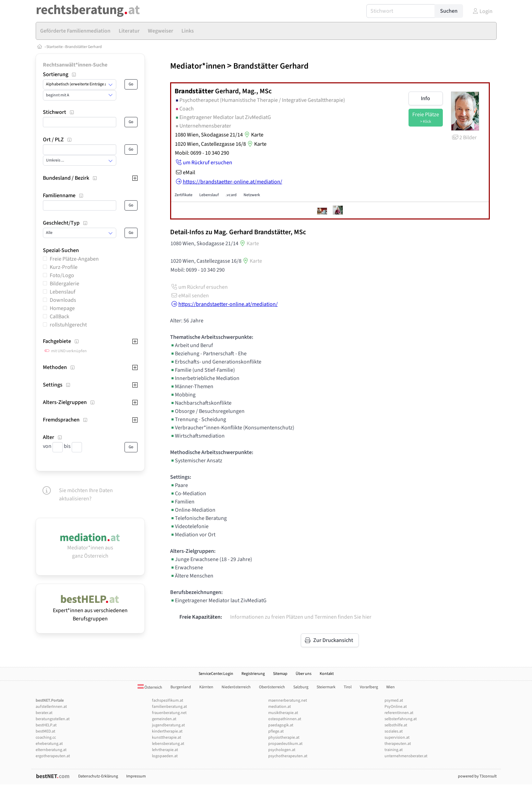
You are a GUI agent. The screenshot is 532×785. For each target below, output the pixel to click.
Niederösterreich (236, 687)
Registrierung (253, 674)
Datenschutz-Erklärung (98, 776)
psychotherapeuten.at (288, 756)
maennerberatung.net (288, 700)
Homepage (62, 308)
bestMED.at (45, 731)
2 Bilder (464, 138)
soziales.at (394, 731)
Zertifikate (184, 195)
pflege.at (276, 731)
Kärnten (206, 687)
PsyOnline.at (396, 707)
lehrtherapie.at (165, 750)
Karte (253, 135)
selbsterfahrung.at (401, 719)
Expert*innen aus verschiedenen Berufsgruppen (90, 610)
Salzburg (301, 687)
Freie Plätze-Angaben (74, 259)
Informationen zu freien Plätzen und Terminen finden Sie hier (301, 617)
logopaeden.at (165, 756)
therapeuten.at (398, 744)
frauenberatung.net (169, 713)
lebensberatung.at (168, 744)
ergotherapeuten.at (53, 756)
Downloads (63, 300)
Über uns (304, 674)
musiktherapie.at (283, 713)
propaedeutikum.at (285, 744)
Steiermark (326, 687)
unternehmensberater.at (406, 756)
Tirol (348, 687)
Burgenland (181, 687)
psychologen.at (282, 750)
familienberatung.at (169, 707)
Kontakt (327, 674)
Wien (391, 687)
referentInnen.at (399, 713)
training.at (394, 750)
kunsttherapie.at (167, 738)
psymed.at (394, 700)
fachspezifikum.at (168, 700)
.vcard (231, 195)
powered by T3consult (477, 776)
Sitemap (280, 674)
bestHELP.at (46, 725)
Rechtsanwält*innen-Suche (75, 65)
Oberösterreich (272, 687)
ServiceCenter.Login (216, 674)
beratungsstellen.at (53, 719)
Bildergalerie (64, 284)
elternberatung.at (51, 750)
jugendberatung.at (168, 725)
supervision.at (397, 738)
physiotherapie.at (284, 738)
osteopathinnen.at (285, 719)
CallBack (60, 317)
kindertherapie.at (167, 731)
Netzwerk (252, 195)
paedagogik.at (281, 725)
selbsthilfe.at (396, 725)
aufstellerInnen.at (51, 707)
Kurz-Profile (64, 267)
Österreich (150, 687)
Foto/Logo (62, 275)
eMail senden (190, 296)
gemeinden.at (164, 719)
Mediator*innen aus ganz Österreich (90, 548)
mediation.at (280, 707)
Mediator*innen (198, 66)
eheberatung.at (49, 744)
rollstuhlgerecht (68, 325)
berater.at (44, 713)
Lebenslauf (63, 292)
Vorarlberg (369, 687)
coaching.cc (46, 738)
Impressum (136, 776)
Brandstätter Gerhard (84, 47)
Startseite (55, 47)
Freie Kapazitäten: (201, 617)
